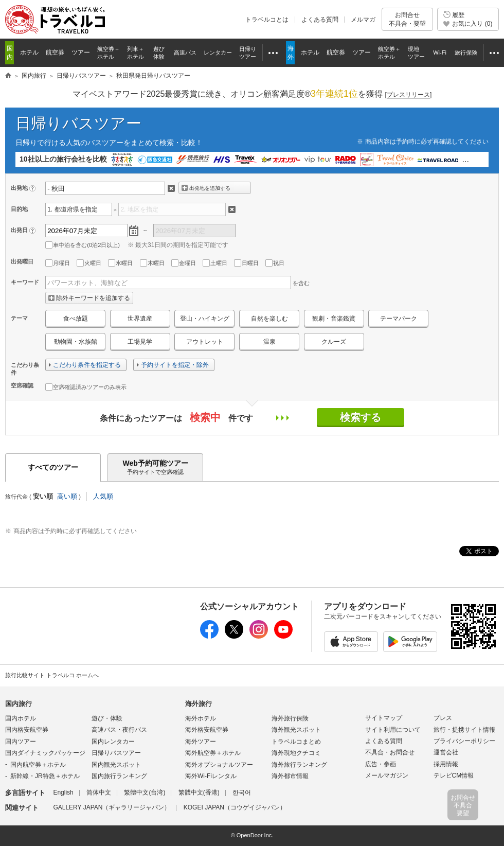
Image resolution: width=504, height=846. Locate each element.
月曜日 (58, 263)
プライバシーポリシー (464, 741)
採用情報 (446, 764)
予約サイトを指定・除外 (175, 365)
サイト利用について (393, 730)
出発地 (19, 188)
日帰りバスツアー (78, 123)
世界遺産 (140, 319)
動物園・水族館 (76, 342)
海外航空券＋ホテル (213, 753)
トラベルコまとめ (296, 742)
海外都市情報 (290, 776)
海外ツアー (201, 742)
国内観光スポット (116, 765)
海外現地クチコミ (296, 753)
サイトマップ (384, 718)
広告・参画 (381, 764)
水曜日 (120, 263)
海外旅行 (199, 704)
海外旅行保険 (290, 718)
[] (409, 95)
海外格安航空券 (207, 730)
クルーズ (334, 342)
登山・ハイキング (205, 319)
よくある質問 (320, 20)
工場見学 (140, 342)
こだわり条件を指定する (87, 365)
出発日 (19, 230)
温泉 (269, 342)
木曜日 (152, 263)
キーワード (25, 282)
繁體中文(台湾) (145, 792)
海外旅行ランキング (299, 765)
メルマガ (363, 20)
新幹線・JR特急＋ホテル (45, 776)
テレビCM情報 (454, 775)
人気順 (103, 496)
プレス (443, 718)
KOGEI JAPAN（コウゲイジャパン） (235, 807)
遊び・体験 (107, 718)
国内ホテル (21, 718)
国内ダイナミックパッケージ (45, 753)
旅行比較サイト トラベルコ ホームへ (52, 675)
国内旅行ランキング (119, 776)
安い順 (43, 496)
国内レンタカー (113, 742)
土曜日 (215, 263)
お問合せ (407, 19)
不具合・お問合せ (390, 752)
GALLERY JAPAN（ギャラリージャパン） (112, 807)
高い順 (67, 496)
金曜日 (184, 263)
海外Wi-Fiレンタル (211, 776)
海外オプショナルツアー (219, 765)
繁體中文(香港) (199, 792)
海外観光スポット (296, 730)
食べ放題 (76, 319)
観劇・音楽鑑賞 (334, 319)
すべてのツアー (53, 467)
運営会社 (446, 752)
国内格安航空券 (27, 730)
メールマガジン (387, 775)
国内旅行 (19, 704)
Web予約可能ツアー (155, 468)
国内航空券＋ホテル (38, 765)
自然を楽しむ (269, 319)
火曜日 (89, 263)
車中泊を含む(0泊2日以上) (83, 245)
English (63, 792)
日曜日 (246, 263)
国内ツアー (21, 742)
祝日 (275, 263)
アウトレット (205, 342)
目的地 (19, 209)
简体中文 (99, 792)
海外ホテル (201, 718)
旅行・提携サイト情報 (464, 730)
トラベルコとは (267, 20)
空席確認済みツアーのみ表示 (86, 387)
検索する (361, 417)
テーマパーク (399, 319)
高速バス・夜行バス (119, 730)
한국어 (242, 792)
